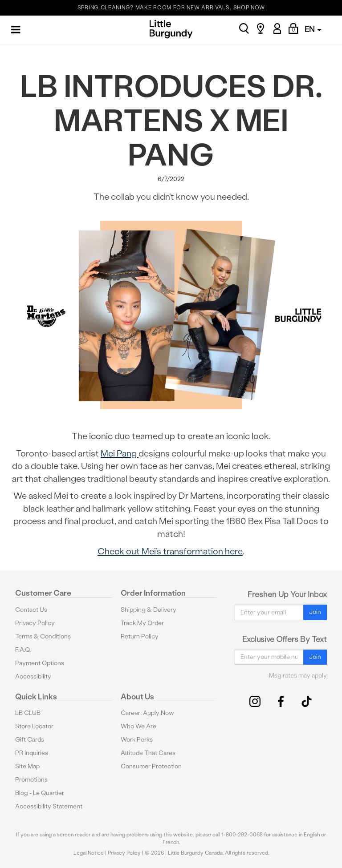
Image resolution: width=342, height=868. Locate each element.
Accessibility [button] (33, 676)
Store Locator (34, 726)
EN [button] (313, 29)
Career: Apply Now (147, 713)
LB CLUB (28, 713)
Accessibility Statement (49, 806)
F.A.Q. (23, 650)
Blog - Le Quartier (40, 793)
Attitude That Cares (148, 753)
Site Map (27, 766)
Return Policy (140, 636)
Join (315, 612)
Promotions (31, 780)
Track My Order (142, 623)
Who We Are (138, 726)
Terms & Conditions (43, 636)
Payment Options (40, 663)
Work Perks (137, 740)
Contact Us (31, 610)
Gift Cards (30, 740)
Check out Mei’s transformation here (170, 551)
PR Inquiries (32, 753)
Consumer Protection (151, 766)
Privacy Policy (35, 623)
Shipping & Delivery (149, 610)
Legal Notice (89, 853)
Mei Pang (120, 453)
